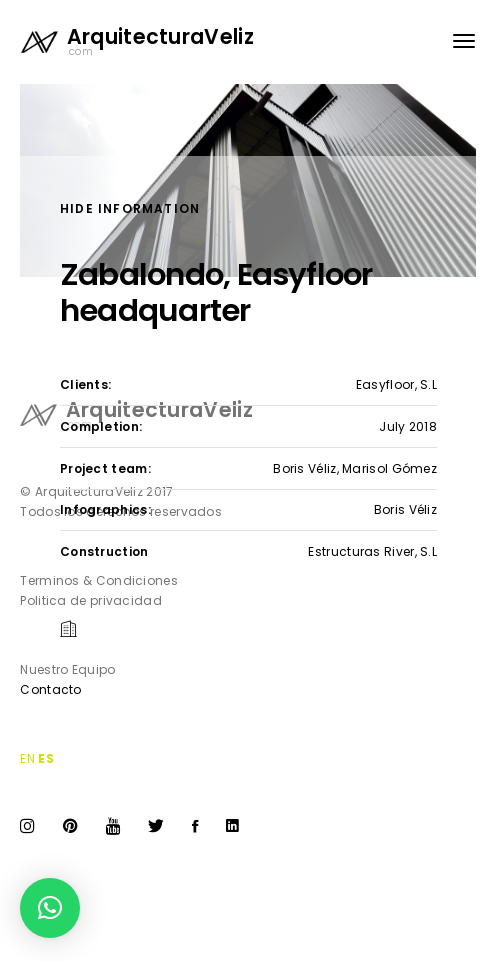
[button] (50, 908)
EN (27, 758)
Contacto (50, 689)
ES (46, 758)
